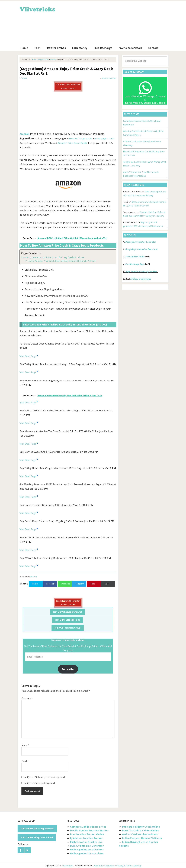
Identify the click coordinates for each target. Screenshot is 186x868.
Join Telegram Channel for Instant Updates (68, 603)
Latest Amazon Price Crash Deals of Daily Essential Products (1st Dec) (62, 261)
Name (25, 745)
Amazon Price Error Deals (72, 143)
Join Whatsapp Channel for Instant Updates (68, 86)
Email (25, 761)
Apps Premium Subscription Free (142, 272)
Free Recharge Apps (135, 264)
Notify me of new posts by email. (39, 783)
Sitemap (137, 866)
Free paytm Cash (105, 138)
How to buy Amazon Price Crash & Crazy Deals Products (54, 257)
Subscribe (68, 669)
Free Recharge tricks (81, 138)
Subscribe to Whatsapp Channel (37, 829)
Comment (27, 698)
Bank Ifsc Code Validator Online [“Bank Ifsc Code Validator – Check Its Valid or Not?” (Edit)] (141, 830)
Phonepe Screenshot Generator (141, 242)
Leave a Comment (109, 78)
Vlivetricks (37, 9)
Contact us (109, 866)
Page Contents (31, 253)
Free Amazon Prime (135, 257)
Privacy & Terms (124, 866)
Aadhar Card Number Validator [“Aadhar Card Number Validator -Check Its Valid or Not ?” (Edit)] (140, 834)
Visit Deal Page (28, 356)
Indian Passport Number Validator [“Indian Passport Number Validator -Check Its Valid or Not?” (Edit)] (142, 838)
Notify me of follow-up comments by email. (44, 777)
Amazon (25, 134)
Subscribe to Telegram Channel (37, 837)
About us (98, 866)
